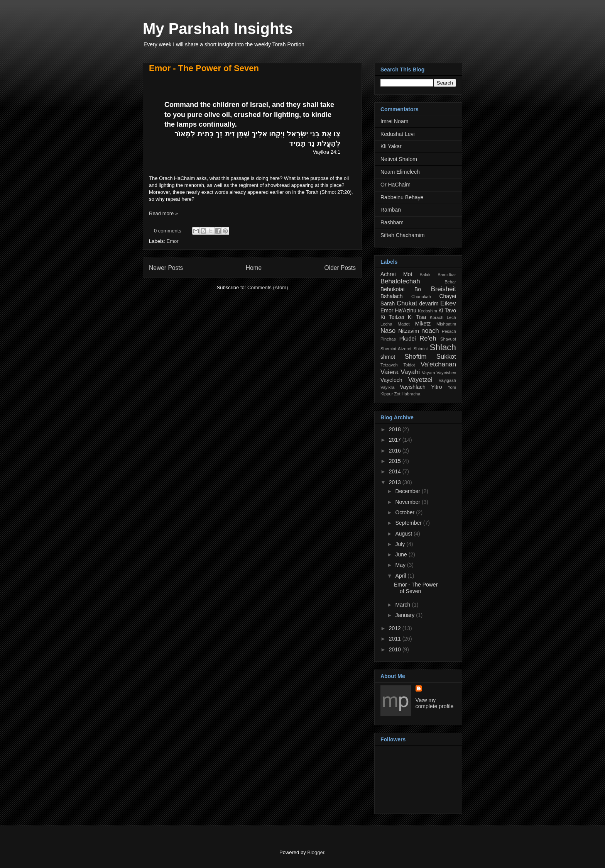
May (401, 565)
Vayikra (387, 387)
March (403, 605)
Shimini (421, 349)
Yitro (436, 387)
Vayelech (391, 380)
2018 (396, 429)
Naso (388, 331)
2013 (396, 482)
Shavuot (448, 339)
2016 (396, 451)
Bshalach (392, 296)
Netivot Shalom (399, 159)
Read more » (163, 213)
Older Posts (340, 268)
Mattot (404, 324)
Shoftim (416, 357)
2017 (396, 440)
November (408, 502)
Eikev (448, 303)
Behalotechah (400, 281)
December (408, 491)
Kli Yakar (391, 146)
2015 (396, 461)
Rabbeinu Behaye (402, 197)
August (404, 534)
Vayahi (410, 372)
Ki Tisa (417, 317)
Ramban (391, 210)
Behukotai (392, 289)
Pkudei (408, 339)
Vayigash (447, 380)
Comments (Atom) (268, 287)
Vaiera (390, 372)
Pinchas (388, 339)
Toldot (409, 365)
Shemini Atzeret (396, 349)
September (409, 523)
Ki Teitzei (392, 317)
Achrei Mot (396, 274)
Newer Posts (166, 268)
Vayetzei (420, 380)
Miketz (423, 324)
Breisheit (444, 289)
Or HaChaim (395, 185)
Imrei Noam (394, 121)
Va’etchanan (438, 364)
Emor (173, 241)
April (401, 576)
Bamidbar (447, 275)
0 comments (168, 231)
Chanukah (421, 297)
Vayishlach (413, 387)
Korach (437, 317)
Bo (418, 289)
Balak (425, 275)
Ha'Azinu (406, 310)
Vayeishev (446, 373)
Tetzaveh (389, 365)
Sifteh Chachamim (402, 235)
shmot (388, 357)
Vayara (428, 373)
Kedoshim (428, 311)
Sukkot (446, 357)
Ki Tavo (447, 310)
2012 (396, 628)
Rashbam (392, 222)
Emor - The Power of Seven (204, 68)
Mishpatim (446, 324)
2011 (396, 639)
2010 (396, 649)
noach (430, 331)
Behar (450, 282)
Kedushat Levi (398, 134)
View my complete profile (435, 703)
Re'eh (428, 338)
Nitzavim (409, 331)
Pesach (449, 331)
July (401, 544)
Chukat (407, 303)
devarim (429, 303)
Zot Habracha (407, 394)
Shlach (443, 347)
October (406, 512)
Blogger (316, 852)
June (402, 554)
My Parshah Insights (218, 29)
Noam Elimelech (400, 172)
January (406, 615)
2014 (396, 471)
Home (254, 268)
